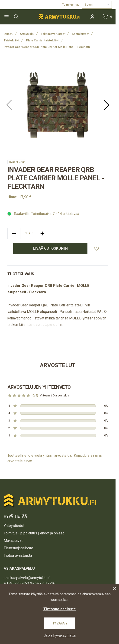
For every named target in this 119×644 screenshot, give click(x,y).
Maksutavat (13, 541)
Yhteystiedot (14, 526)
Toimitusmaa (71, 5)
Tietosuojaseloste (18, 548)
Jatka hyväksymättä (60, 636)
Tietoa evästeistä (18, 555)
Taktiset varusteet (53, 34)
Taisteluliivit (12, 40)
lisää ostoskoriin (50, 248)
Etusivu (8, 34)
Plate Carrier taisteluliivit (43, 40)
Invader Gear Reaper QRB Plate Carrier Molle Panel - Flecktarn (47, 47)
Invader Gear (17, 162)
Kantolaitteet (81, 34)
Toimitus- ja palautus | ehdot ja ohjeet (34, 533)
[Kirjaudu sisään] (92, 17)
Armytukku (27, 34)
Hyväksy (60, 623)
